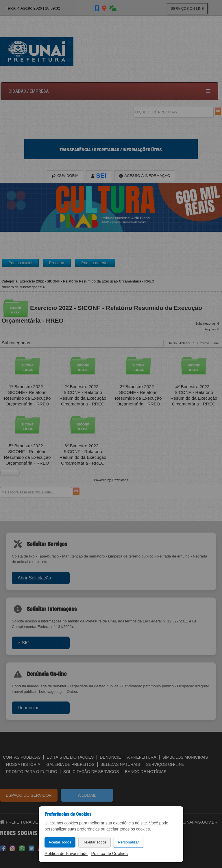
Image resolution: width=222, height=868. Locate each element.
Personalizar (128, 842)
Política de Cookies (109, 854)
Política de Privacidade (66, 854)
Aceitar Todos (60, 842)
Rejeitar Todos (95, 842)
